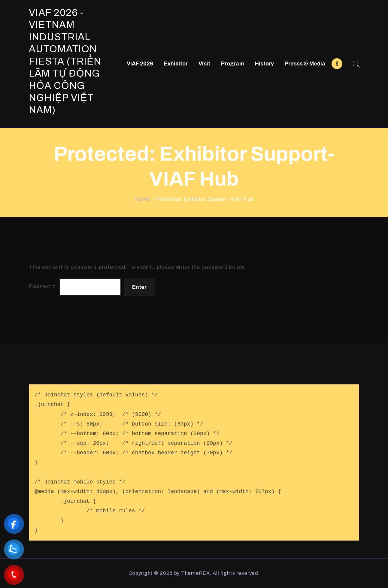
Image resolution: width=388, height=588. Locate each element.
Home (142, 199)
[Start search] (356, 64)
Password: (75, 287)
